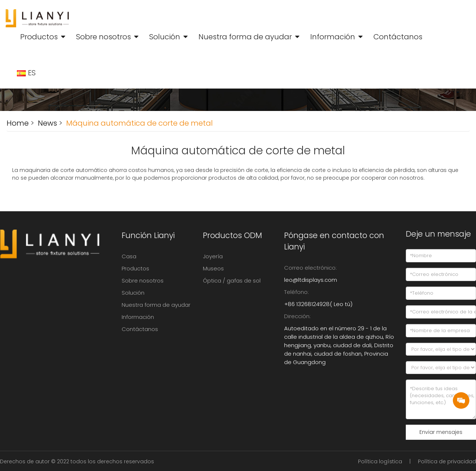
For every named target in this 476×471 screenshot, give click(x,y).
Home (18, 123)
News (46, 123)
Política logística (380, 461)
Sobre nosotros (103, 37)
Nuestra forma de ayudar (245, 37)
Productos (39, 37)
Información (333, 37)
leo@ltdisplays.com (311, 280)
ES (27, 73)
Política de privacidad (447, 461)
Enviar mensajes (441, 432)
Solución (165, 37)
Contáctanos (398, 37)
